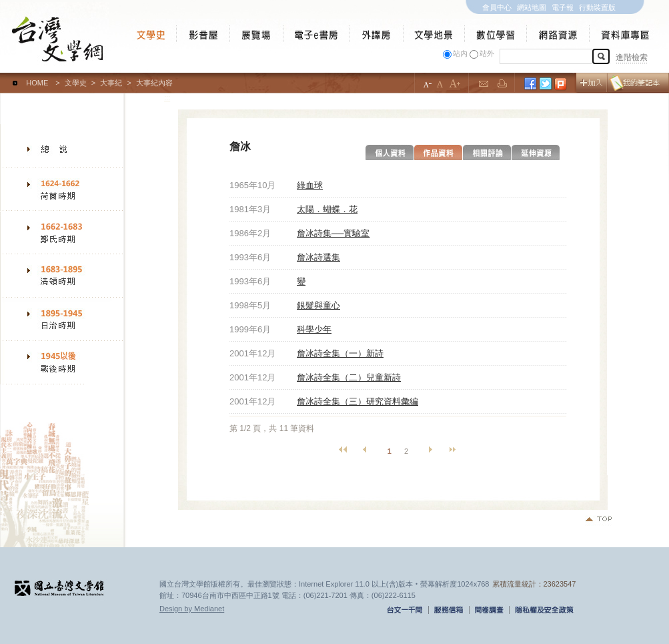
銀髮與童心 (318, 305)
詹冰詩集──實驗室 (333, 233)
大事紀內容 (154, 83)
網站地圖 (532, 7)
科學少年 (314, 329)
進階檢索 (632, 57)
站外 (487, 53)
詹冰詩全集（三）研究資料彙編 (358, 401)
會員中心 (497, 7)
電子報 (563, 7)
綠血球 (310, 185)
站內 (460, 53)
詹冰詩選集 (318, 257)
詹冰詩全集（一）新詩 (340, 353)
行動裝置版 (597, 7)
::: (3, 77)
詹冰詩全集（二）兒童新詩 (349, 377)
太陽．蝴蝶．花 (327, 209)
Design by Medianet (192, 609)
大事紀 (111, 83)
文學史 (76, 83)
